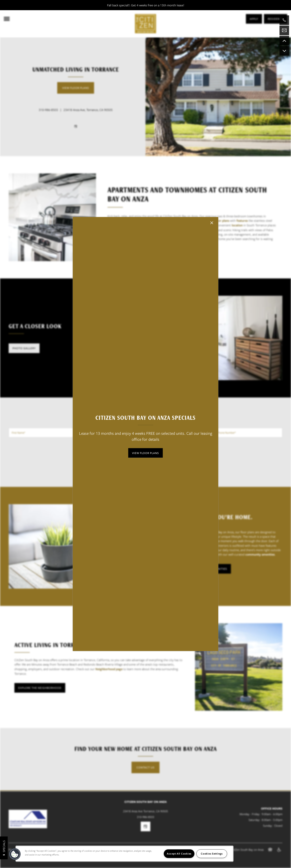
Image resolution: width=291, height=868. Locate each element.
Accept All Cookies (179, 854)
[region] (124, 854)
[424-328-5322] (284, 20)
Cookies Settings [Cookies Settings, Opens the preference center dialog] (212, 854)
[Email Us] (284, 30)
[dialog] (145, 434)
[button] (145, 453)
